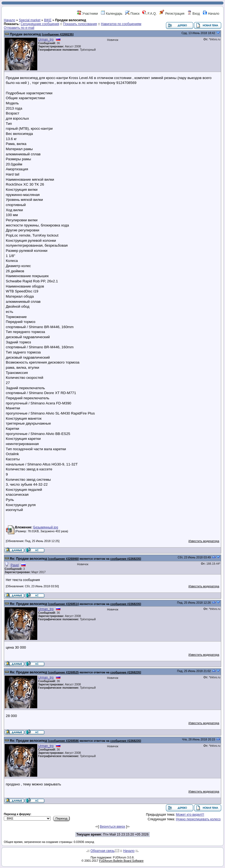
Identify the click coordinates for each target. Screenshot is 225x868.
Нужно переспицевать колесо (198, 819)
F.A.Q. (150, 14)
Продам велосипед (25, 34)
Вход (193, 14)
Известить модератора (204, 541)
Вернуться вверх (112, 827)
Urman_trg (46, 40)
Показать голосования (80, 24)
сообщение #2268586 (64, 741)
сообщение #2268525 (64, 672)
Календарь (112, 14)
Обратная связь (103, 851)
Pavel (15, 565)
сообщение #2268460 (64, 559)
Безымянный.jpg (46, 527)
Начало (211, 14)
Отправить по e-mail (19, 28)
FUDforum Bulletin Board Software (121, 861)
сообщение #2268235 (58, 34)
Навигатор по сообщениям (121, 24)
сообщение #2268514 (64, 604)
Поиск (132, 14)
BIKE (48, 20)
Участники (87, 14)
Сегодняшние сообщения (40, 24)
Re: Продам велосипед (28, 559)
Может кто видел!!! (190, 815)
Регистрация (172, 14)
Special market (30, 20)
